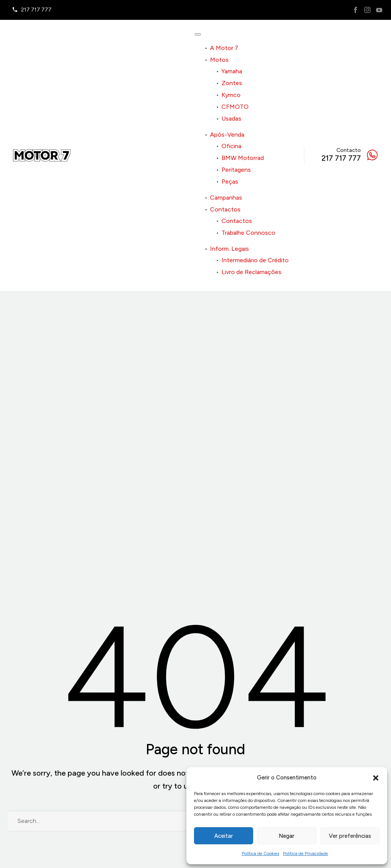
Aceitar (224, 836)
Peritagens (236, 170)
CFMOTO (235, 107)
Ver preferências (350, 836)
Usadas (231, 119)
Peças (230, 182)
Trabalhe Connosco (248, 233)
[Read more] (32, 10)
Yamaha (232, 71)
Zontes (232, 83)
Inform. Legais (229, 249)
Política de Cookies (260, 853)
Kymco (231, 95)
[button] (376, 778)
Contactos (225, 209)
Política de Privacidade (305, 853)
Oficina (231, 146)
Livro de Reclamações (251, 272)
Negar (287, 836)
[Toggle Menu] (198, 34)
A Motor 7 (224, 48)
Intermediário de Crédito (255, 260)
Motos (219, 60)
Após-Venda (227, 135)
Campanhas (226, 198)
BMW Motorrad (243, 158)
